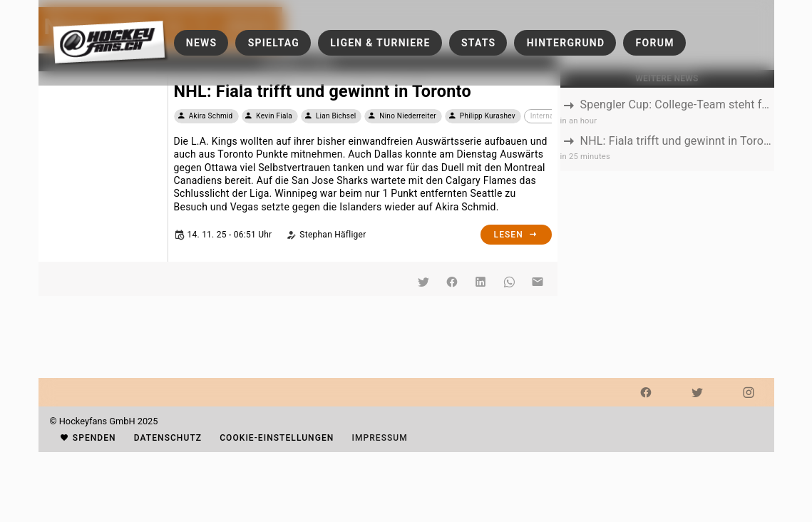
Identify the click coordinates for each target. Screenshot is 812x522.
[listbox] (667, 130)
